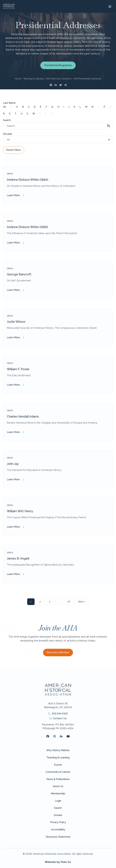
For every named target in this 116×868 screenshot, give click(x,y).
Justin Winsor (16, 322)
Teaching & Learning (58, 758)
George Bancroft (19, 274)
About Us (58, 786)
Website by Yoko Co (58, 862)
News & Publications (58, 779)
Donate (58, 815)
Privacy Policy (58, 822)
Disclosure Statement (58, 837)
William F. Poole (18, 369)
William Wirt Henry (20, 511)
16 (69, 602)
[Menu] (109, 6)
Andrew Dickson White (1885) (27, 227)
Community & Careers (58, 772)
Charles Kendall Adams (23, 416)
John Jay (13, 464)
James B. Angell (18, 558)
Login (58, 801)
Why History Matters (58, 750)
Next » (82, 602)
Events (58, 765)
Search (58, 808)
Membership (58, 794)
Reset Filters (14, 150)
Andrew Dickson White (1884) (27, 180)
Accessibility (58, 830)
